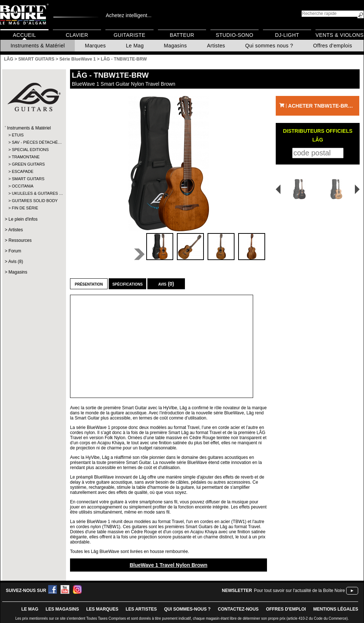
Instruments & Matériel (38, 46)
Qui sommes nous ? (269, 46)
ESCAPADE (22, 171)
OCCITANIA (22, 186)
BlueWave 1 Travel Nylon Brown (168, 565)
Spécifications (127, 284)
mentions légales (336, 609)
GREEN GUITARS (28, 164)
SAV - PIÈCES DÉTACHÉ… (34, 142)
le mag (30, 609)
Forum (15, 251)
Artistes (216, 46)
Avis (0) (166, 284)
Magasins (175, 46)
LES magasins (62, 609)
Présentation (89, 284)
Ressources (20, 240)
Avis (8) (16, 262)
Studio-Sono (234, 35)
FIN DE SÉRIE (25, 208)
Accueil (24, 35)
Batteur (182, 35)
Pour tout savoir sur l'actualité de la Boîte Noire (299, 591)
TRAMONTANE (26, 157)
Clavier (77, 35)
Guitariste (130, 35)
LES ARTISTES (141, 609)
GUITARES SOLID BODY (34, 201)
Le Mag (135, 46)
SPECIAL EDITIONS (30, 150)
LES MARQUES (102, 609)
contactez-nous (238, 609)
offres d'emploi (286, 609)
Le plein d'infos (23, 219)
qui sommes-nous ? (187, 609)
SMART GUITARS (28, 179)
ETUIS (18, 135)
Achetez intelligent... (129, 15)
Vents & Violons (340, 35)
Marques (95, 46)
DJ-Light (287, 35)
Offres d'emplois (333, 46)
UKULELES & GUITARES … (34, 193)
